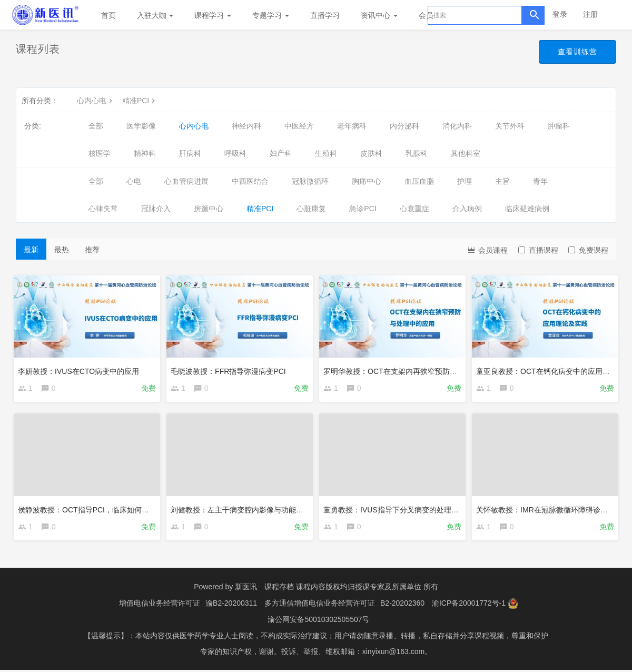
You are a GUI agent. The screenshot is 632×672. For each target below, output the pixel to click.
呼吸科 (235, 153)
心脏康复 (311, 209)
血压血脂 (419, 181)
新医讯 (246, 590)
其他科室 (466, 153)
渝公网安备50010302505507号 (318, 622)
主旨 (502, 181)
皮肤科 (371, 153)
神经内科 (246, 126)
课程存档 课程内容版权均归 (310, 590)
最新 (31, 250)
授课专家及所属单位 (388, 590)
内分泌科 (404, 126)
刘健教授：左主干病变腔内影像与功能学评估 (246, 509)
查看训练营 (577, 52)
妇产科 (281, 153)
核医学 (100, 153)
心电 (134, 181)
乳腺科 (417, 153)
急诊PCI (363, 209)
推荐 (92, 250)
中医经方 (299, 126)
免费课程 (588, 250)
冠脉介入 (156, 209)
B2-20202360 (402, 606)
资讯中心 (379, 15)
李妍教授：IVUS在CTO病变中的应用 (81, 369)
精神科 (145, 153)
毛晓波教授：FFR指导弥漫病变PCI (230, 369)
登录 (560, 14)
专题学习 (271, 15)
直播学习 (325, 15)
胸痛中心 (367, 181)
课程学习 (213, 15)
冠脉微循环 (310, 181)
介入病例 (467, 209)
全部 (96, 126)
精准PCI (140, 101)
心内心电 (96, 101)
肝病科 (190, 153)
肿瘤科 (559, 126)
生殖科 (326, 153)
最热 (62, 250)
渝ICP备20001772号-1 (469, 606)
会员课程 (487, 249)
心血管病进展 (186, 181)
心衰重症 (414, 209)
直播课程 (538, 250)
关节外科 (510, 126)
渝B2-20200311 (231, 606)
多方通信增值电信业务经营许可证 (320, 606)
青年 (540, 181)
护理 (465, 181)
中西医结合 (250, 181)
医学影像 (141, 126)
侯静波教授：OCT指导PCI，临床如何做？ (89, 509)
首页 (108, 15)
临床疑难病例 (527, 209)
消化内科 (457, 126)
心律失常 (103, 209)
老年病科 (352, 126)
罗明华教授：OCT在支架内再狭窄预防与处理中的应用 (414, 369)
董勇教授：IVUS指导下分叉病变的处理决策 (397, 509)
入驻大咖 (155, 15)
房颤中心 (209, 209)
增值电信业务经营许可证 (160, 606)
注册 (590, 14)
